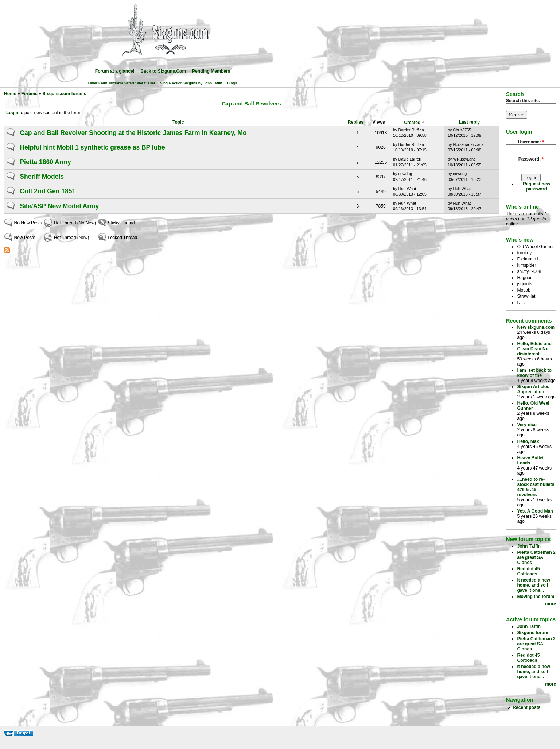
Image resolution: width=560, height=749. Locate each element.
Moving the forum (536, 597)
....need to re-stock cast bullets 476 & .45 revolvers (536, 487)
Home (10, 94)
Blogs (232, 83)
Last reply (469, 122)
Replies (356, 122)
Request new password (536, 186)
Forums (29, 94)
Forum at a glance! (115, 71)
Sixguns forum (532, 633)
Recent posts (526, 707)
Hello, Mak (528, 441)
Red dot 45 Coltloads (528, 571)
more (551, 604)
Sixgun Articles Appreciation (533, 389)
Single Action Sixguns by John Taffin (191, 83)
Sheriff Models (42, 177)
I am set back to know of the (534, 373)
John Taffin (529, 546)
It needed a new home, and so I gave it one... (534, 585)
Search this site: (523, 101)
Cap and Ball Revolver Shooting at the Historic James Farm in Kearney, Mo (133, 133)
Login (12, 113)
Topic (178, 122)
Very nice (527, 425)
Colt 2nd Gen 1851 (48, 191)
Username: (531, 142)
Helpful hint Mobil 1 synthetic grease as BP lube (92, 147)
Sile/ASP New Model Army (59, 206)
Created (415, 123)
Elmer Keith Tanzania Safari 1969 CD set (121, 83)
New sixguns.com (536, 327)
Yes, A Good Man (535, 511)
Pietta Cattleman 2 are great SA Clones (536, 557)
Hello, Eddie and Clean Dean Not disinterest (534, 349)
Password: (531, 159)
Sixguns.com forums (64, 94)
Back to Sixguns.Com (163, 71)
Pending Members (211, 71)
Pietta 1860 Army (45, 162)
